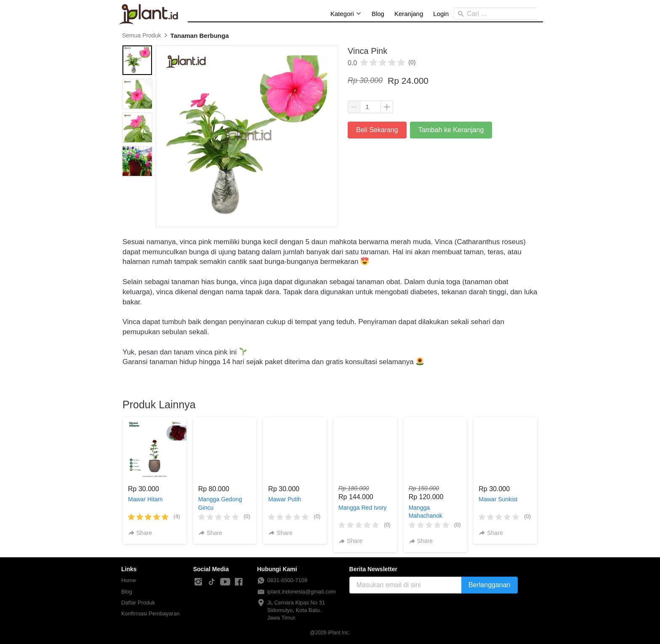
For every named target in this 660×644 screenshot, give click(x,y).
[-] (198, 582)
